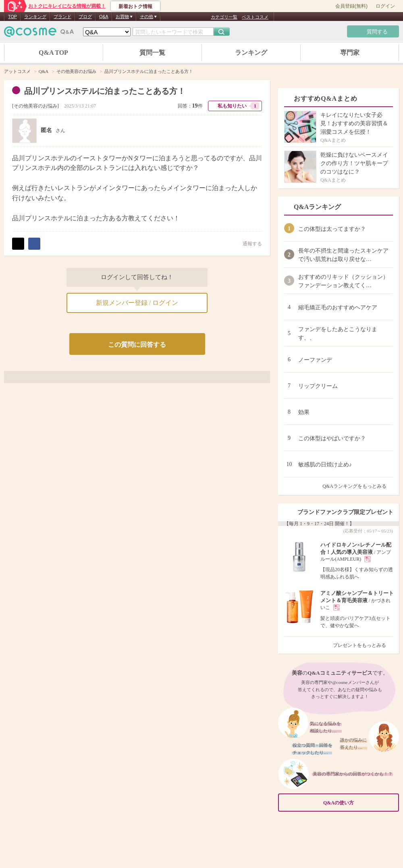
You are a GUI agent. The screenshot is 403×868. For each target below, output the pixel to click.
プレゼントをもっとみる (363, 645)
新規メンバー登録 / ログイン (137, 303)
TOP (12, 17)
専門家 (350, 53)
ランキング (35, 17)
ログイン (385, 6)
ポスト (18, 244)
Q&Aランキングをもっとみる (358, 486)
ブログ (85, 17)
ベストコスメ (255, 17)
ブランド (62, 17)
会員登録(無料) (351, 6)
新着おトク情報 (135, 6)
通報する (248, 243)
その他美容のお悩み (35, 106)
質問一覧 (152, 53)
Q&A (104, 17)
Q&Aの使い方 (359, 803)
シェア (34, 244)
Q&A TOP (53, 53)
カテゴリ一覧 (224, 17)
